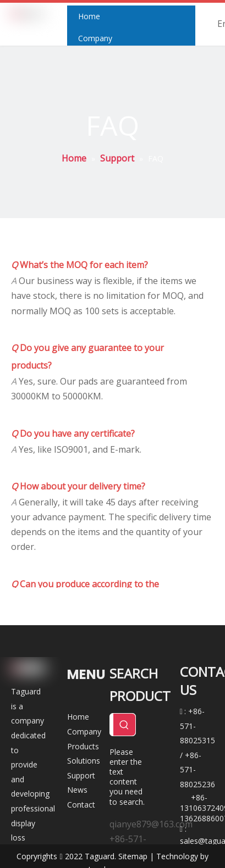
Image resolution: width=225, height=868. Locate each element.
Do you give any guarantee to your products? (87, 357)
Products (83, 746)
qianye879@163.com (151, 824)
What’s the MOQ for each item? (79, 265)
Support (81, 775)
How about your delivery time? (78, 486)
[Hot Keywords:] (124, 725)
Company (84, 731)
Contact (81, 805)
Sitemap (133, 856)
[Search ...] (112, 725)
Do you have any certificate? (73, 433)
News (77, 790)
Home (78, 717)
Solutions (84, 761)
